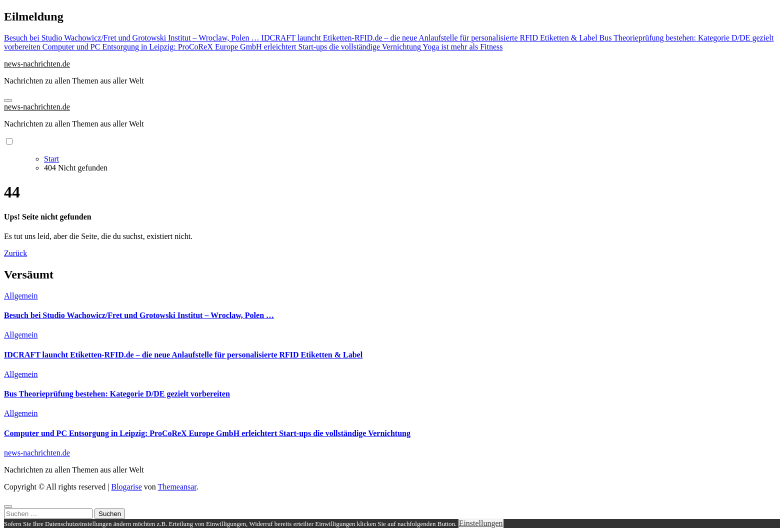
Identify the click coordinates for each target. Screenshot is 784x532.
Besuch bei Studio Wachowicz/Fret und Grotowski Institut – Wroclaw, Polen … (139, 315)
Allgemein (21, 296)
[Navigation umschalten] (8, 100)
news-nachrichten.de (37, 64)
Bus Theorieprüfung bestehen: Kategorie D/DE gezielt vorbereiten (117, 394)
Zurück (15, 253)
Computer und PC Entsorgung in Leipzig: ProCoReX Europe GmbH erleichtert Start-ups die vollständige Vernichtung (207, 433)
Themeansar (177, 487)
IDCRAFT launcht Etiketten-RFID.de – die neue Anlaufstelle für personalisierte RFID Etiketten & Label (183, 355)
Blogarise (126, 487)
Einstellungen (481, 523)
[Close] (8, 506)
